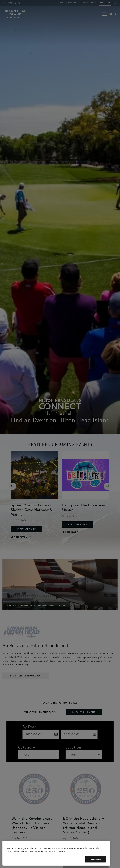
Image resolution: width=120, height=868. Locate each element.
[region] (56, 853)
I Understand (95, 859)
